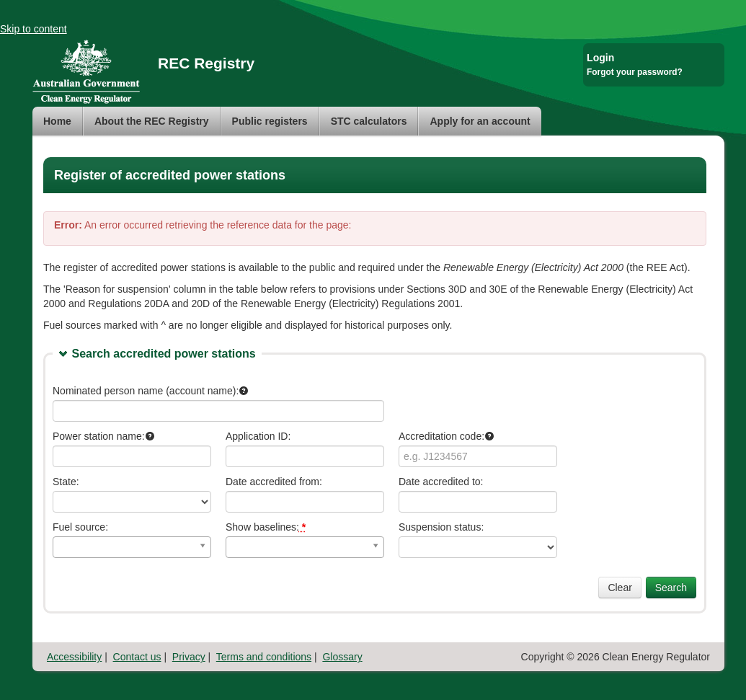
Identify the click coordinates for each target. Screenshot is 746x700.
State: (66, 482)
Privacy (189, 657)
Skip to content (34, 29)
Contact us (137, 657)
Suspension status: (441, 527)
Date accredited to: (441, 482)
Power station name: (104, 436)
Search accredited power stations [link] (163, 354)
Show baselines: (266, 527)
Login (600, 58)
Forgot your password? (635, 72)
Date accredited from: (274, 482)
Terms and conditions (264, 657)
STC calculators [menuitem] (369, 121)
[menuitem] (58, 121)
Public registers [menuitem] (270, 121)
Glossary (342, 657)
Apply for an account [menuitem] (480, 121)
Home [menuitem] (57, 121)
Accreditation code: (447, 436)
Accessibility (74, 657)
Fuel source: (80, 527)
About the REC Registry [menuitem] (152, 121)
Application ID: (258, 436)
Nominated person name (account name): (151, 391)
